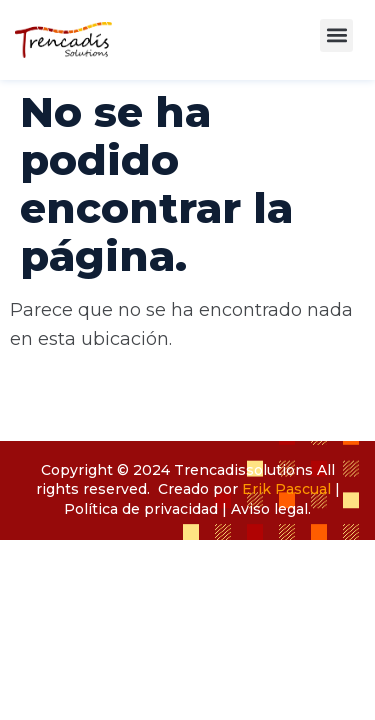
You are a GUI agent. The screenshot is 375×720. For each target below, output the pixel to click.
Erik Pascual (286, 489)
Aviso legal (269, 509)
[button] (336, 35)
